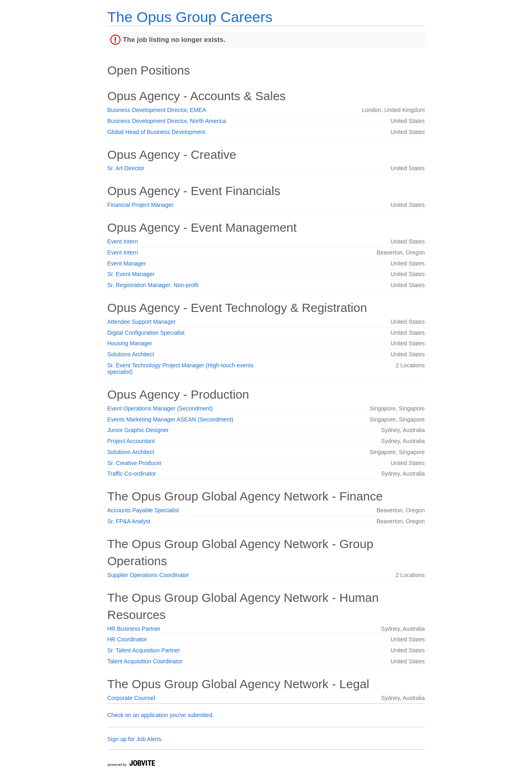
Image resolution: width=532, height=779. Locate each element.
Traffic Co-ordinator (132, 474)
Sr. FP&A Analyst (129, 521)
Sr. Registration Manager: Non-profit (153, 285)
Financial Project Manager (141, 205)
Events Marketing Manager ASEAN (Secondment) (171, 419)
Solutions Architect (131, 354)
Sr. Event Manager (131, 274)
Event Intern (123, 241)
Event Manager (127, 263)
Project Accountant (131, 441)
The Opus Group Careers (190, 17)
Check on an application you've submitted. (161, 715)
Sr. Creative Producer (135, 463)
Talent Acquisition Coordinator (145, 661)
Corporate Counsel (131, 698)
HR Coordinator (127, 639)
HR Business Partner (134, 629)
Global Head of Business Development (156, 132)
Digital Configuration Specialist (146, 333)
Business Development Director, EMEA (157, 110)
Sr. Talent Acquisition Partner (144, 650)
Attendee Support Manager (142, 322)
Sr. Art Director (126, 168)
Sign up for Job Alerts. (135, 739)
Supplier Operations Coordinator (148, 575)
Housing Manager (130, 343)
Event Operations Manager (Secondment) (160, 408)
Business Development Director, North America (167, 121)
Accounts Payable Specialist (143, 510)
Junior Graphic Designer (138, 430)
